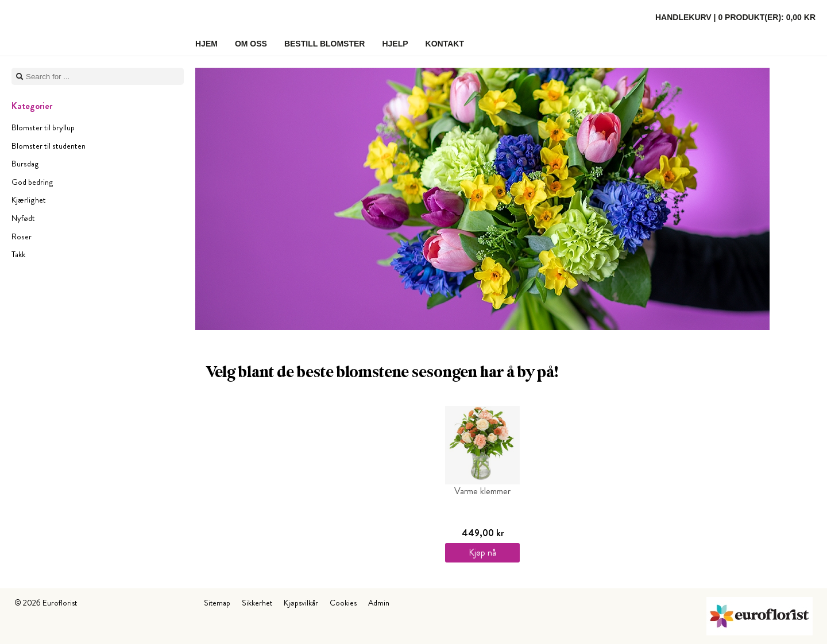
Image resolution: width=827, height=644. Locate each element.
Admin (379, 603)
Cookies (343, 603)
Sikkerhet (257, 603)
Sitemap (217, 603)
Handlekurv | (735, 17)
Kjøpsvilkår (301, 603)
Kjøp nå (482, 552)
